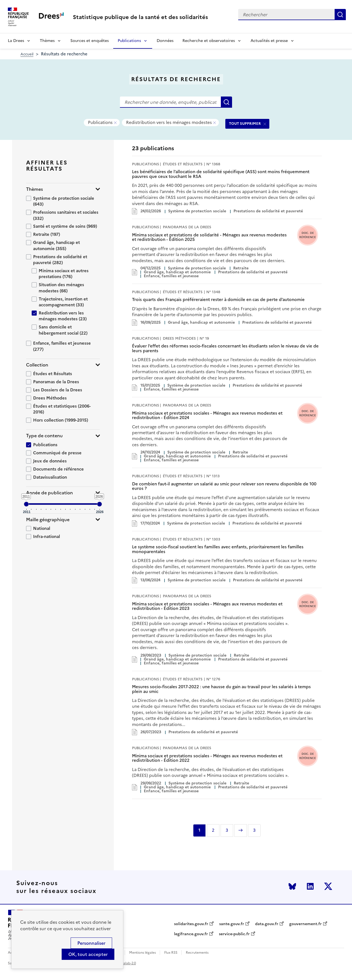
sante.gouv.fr (232, 924)
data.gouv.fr (267, 924)
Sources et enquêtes (90, 41)
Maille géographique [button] (48, 520)
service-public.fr (234, 934)
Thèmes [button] (34, 189)
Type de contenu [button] (44, 436)
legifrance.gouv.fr (191, 934)
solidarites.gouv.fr (191, 924)
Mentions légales (143, 953)
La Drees (16, 41)
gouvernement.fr (305, 924)
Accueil (27, 54)
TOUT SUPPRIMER (245, 124)
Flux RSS (171, 953)
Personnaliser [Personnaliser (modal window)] (91, 943)
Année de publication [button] (49, 493)
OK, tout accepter (88, 954)
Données (165, 41)
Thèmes (47, 41)
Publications (129, 41)
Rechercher (340, 15)
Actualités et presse (269, 41)
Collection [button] (37, 365)
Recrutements (197, 953)
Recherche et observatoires (209, 41)
